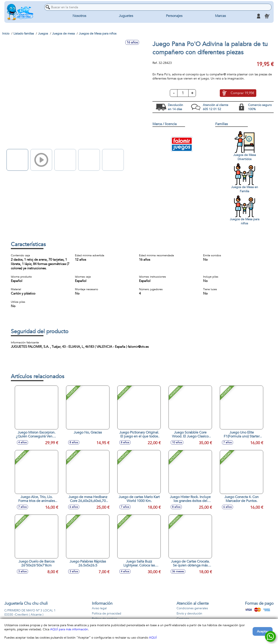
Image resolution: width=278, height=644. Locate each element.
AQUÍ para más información (69, 629)
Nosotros (79, 16)
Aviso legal (99, 608)
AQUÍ (153, 638)
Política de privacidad (107, 613)
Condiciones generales (192, 608)
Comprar (242, 93)
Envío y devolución (189, 613)
